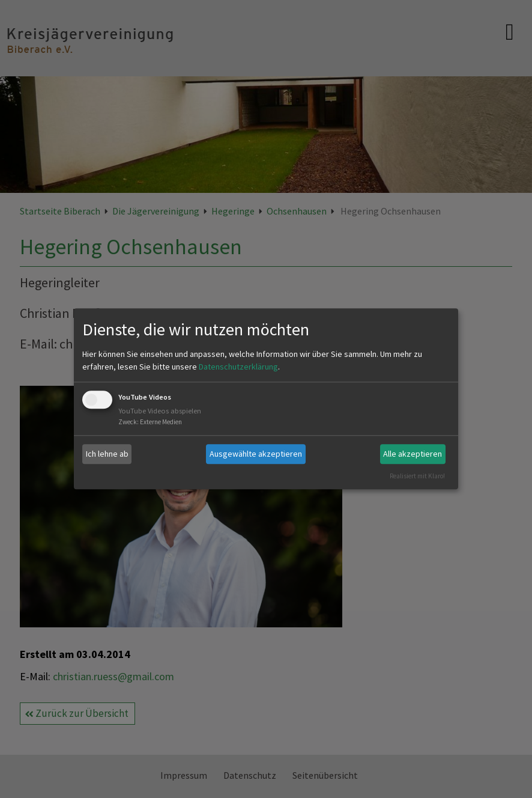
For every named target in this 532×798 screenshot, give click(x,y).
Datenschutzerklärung (238, 367)
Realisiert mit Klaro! (417, 476)
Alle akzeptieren (413, 454)
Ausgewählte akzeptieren (256, 454)
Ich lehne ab (107, 454)
